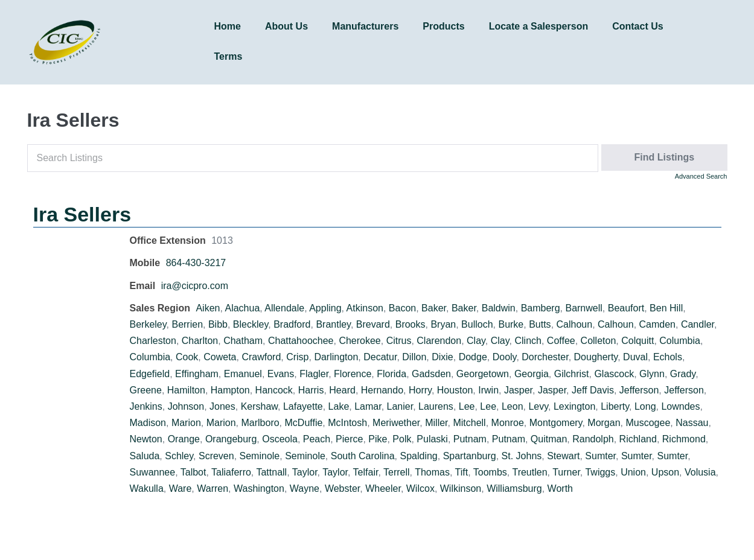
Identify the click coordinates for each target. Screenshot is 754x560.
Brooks (411, 324)
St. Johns (522, 456)
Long (645, 406)
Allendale (284, 308)
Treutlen (529, 472)
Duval (635, 357)
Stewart (563, 456)
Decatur (380, 357)
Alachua (242, 308)
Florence (353, 374)
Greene (146, 390)
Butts (540, 324)
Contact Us (637, 26)
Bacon (402, 308)
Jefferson (639, 390)
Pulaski (432, 439)
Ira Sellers (82, 214)
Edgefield (150, 374)
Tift (462, 472)
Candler (698, 324)
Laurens (436, 406)
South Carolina (363, 456)
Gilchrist (572, 374)
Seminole (260, 456)
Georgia (532, 374)
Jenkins (146, 406)
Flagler (314, 374)
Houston (455, 390)
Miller (436, 423)
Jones (222, 406)
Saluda (145, 456)
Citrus (399, 341)
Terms (228, 56)
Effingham (197, 374)
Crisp (297, 357)
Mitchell (469, 423)
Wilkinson (461, 488)
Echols (668, 357)
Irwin (488, 390)
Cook (187, 357)
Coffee (561, 341)
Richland (638, 439)
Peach (317, 439)
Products (443, 26)
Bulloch (477, 324)
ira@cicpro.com (195, 286)
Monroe (508, 423)
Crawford (261, 357)
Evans (281, 374)
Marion (186, 423)
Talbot (193, 472)
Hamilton (186, 390)
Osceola (280, 439)
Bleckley (251, 324)
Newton (146, 439)
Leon (513, 406)
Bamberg (541, 308)
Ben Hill (666, 308)
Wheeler (383, 488)
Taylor (305, 472)
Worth (560, 488)
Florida (391, 374)
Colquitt (637, 341)
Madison (148, 423)
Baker (434, 308)
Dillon (414, 357)
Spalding (418, 456)
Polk (402, 439)
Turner (566, 472)
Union (633, 472)
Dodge (473, 357)
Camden (657, 324)
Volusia (700, 472)
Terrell (397, 472)
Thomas (432, 472)
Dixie (442, 357)
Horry (420, 390)
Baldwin (499, 308)
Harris (311, 390)
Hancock (274, 390)
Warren (212, 488)
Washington (259, 488)
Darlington (336, 357)
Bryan (443, 324)
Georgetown (483, 374)
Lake (339, 406)
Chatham (243, 341)
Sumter (600, 456)
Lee (467, 406)
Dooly (505, 357)
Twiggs (600, 472)
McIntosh (347, 423)
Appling (325, 308)
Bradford (292, 324)
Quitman (549, 439)
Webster (342, 488)
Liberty (615, 406)
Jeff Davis (593, 390)
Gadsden (431, 374)
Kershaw (259, 406)
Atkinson (365, 308)
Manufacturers (365, 26)
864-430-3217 (196, 263)
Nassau (692, 423)
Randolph (593, 439)
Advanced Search (701, 176)
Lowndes (680, 406)
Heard (342, 390)
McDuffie (304, 423)
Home (228, 26)
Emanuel (243, 374)
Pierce (349, 439)
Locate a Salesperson (539, 26)
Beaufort (626, 308)
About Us (286, 26)
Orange (184, 439)
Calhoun (575, 324)
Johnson (186, 406)
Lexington (574, 406)
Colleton (599, 341)
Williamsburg (514, 488)
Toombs (490, 472)
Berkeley (148, 324)
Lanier (400, 406)
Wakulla (147, 488)
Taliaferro (231, 472)
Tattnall (271, 472)
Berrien (187, 324)
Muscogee (648, 423)
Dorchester (545, 357)
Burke (511, 324)
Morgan (604, 423)
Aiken (208, 308)
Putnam (470, 439)
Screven (216, 456)
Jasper (518, 390)
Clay (476, 341)
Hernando (382, 390)
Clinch (528, 341)
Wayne (305, 488)
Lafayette (303, 406)
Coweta (220, 357)
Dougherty (596, 357)
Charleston (153, 341)
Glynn (652, 374)
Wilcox (420, 488)
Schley (179, 456)
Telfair (366, 472)
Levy (538, 406)
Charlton (200, 341)
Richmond (684, 439)
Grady (683, 374)
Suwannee (153, 472)
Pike (378, 439)
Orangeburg (231, 439)
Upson (665, 472)
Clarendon (439, 341)
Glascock (614, 374)
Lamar (368, 406)
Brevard (373, 324)
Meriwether (396, 423)
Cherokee (359, 341)
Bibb (218, 324)
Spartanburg (470, 456)
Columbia (680, 341)
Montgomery (556, 423)
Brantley (333, 324)
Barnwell (583, 308)
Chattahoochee (301, 341)
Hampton (230, 390)
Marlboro (260, 423)
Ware (181, 488)
